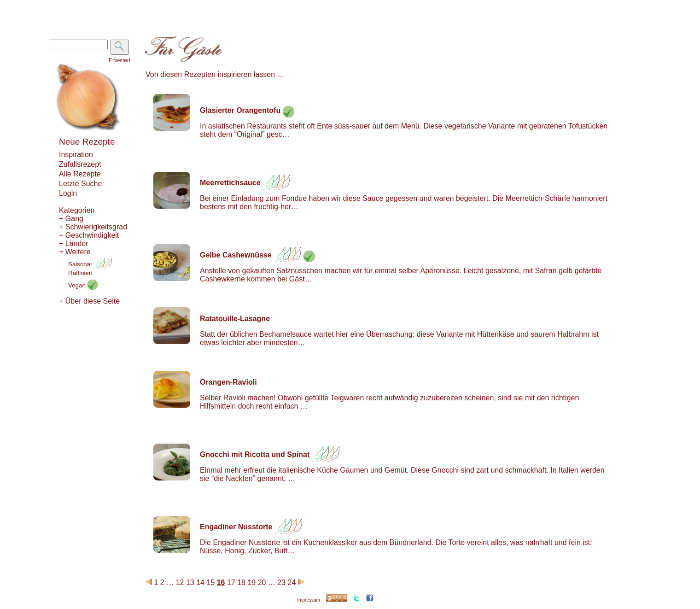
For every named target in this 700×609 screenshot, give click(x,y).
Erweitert (120, 60)
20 (262, 583)
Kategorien (77, 210)
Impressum (308, 600)
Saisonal (90, 264)
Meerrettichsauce (230, 183)
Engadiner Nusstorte (236, 527)
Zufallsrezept (80, 164)
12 (180, 583)
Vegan (83, 285)
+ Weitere (75, 252)
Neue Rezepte (87, 142)
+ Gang (71, 219)
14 (200, 583)
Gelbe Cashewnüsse (236, 255)
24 (292, 583)
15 (210, 583)
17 (231, 583)
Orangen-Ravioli (228, 382)
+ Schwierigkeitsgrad (93, 227)
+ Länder (74, 243)
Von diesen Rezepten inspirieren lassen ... (214, 74)
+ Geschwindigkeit (89, 235)
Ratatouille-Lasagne (235, 319)
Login (68, 193)
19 (251, 583)
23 (281, 583)
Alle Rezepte (80, 174)
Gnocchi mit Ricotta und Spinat (255, 454)
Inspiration (76, 155)
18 (241, 583)
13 (190, 583)
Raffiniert (80, 273)
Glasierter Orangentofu (240, 110)
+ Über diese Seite (89, 301)
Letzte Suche (80, 184)
